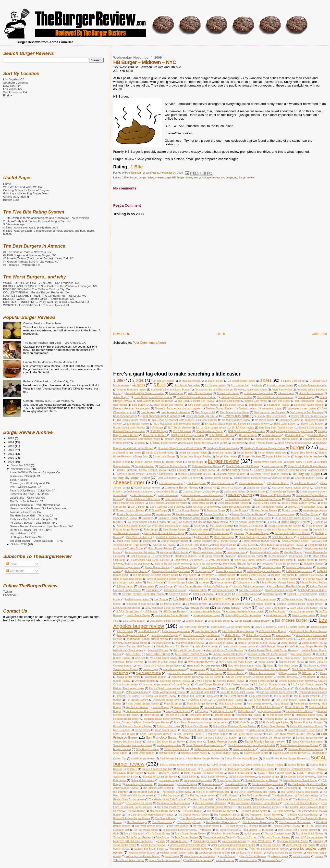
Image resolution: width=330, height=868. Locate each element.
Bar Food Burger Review (309, 401)
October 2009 (19, 544)
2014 (11, 442)
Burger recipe (195, 462)
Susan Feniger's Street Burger (300, 780)
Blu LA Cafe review (243, 428)
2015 (11, 438)
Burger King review (226, 457)
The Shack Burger (165, 818)
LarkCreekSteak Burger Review (163, 608)
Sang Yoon (196, 742)
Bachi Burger (306, 397)
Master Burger (289, 643)
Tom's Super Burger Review (190, 834)
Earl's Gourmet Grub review (202, 507)
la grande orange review (140, 604)
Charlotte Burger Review (309, 478)
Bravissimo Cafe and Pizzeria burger (277, 439)
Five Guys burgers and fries (187, 522)
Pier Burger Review (137, 700)
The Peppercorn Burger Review (263, 815)
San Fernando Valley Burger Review (291, 734)
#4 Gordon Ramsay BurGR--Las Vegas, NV (31, 261)
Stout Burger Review (213, 777)
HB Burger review (182, 178)
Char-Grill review (191, 478)
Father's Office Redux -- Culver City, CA (49, 381)
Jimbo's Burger (155, 583)
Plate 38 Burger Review (201, 704)
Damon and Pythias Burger (275, 495)
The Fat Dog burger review (200, 796)
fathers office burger (228, 518)
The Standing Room (189, 822)
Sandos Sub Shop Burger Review (166, 742)
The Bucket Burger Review (259, 788)
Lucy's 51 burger (264, 627)
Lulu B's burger (318, 627)
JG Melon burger (264, 579)
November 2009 (21, 469)
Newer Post (121, 334)
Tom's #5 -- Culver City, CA (25, 512)
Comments (15, 571)
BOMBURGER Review (222, 435)
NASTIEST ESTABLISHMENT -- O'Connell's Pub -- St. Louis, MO (45, 296)
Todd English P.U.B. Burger (258, 830)
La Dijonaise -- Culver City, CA (27, 498)
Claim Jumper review (147, 488)
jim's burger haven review (128, 583)
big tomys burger (264, 420)
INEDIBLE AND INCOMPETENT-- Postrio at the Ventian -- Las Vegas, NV (50, 286)
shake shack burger (244, 749)
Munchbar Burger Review (128, 662)
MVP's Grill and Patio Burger (236, 662)
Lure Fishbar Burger (206, 631)
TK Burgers (205, 830)
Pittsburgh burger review (167, 700)
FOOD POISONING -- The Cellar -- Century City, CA (37, 289)
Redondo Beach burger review (161, 719)
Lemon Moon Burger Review (171, 615)
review (256, 719)
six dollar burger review (226, 753)
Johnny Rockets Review (313, 583)
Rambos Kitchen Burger (299, 711)
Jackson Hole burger (282, 575)
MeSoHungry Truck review (128, 650)
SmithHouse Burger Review (204, 759)
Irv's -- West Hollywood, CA (25, 487)
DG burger (292, 499)
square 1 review (186, 769)
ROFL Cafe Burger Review (274, 723)
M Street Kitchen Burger (272, 631)
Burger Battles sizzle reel (272, 453)
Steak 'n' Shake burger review (275, 773)
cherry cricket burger (223, 483)
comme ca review (257, 488)
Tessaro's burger (188, 784)
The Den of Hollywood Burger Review (255, 792)
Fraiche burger (315, 526)
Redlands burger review (309, 715)
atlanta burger (286, 393)
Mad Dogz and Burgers (165, 635)
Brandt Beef (242, 439)
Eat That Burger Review (269, 507)
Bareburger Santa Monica (308, 405)
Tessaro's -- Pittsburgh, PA (25, 476)
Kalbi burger (153, 590)
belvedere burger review (302, 409)
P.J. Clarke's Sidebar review (307, 685)
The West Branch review (149, 826)
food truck (321, 522)
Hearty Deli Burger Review (249, 560)
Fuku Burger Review (175, 530)
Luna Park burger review (176, 631)
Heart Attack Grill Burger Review (150, 560)
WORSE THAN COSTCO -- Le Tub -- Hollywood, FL (36, 305)
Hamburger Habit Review (286, 548)
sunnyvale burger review (198, 780)
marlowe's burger (162, 643)
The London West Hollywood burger (259, 807)
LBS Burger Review (174, 611)
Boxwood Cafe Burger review (143, 439)
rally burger (201, 711)
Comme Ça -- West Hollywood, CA (30, 483)
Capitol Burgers (126, 470)
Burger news (174, 462)
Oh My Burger (213, 677)
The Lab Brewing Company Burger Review (255, 803)
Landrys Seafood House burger (253, 604)
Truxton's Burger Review (276, 837)
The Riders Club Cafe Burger (302, 815)
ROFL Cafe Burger (244, 723)
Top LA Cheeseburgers (278, 834)
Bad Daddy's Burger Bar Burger (155, 401)
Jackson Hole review (311, 575)
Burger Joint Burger (164, 457)
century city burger (307, 474)
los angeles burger (291, 620)
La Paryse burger (170, 604)
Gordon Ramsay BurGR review (259, 541)
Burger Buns (11, 200)
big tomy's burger (207, 420)
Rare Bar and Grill (174, 715)
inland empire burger (166, 575)
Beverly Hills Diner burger (271, 416)
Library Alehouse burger (206, 615)
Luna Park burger (148, 631)
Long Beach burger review (252, 621)
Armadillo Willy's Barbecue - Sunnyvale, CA (35, 472)
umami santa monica (234, 841)
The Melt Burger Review (164, 811)
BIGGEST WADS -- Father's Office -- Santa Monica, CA (39, 299)
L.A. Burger (161, 599)
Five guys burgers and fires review (147, 522)
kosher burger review (137, 599)
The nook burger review (254, 811)
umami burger (179, 841)
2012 (11, 450)
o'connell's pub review (181, 673)
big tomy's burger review (236, 420)
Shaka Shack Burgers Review (211, 749)
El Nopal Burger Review (185, 510)
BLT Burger (156, 428)
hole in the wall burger (138, 564)
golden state (202, 537)
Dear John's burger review (206, 499)
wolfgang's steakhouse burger (142, 856)
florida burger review (295, 522)
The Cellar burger (288, 788)
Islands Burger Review (253, 575)
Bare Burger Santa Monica (203, 405)
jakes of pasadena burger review (166, 579)
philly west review (259, 696)
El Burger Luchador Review (129, 510)
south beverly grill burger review (264, 765)
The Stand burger (137, 822)
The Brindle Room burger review (195, 788)
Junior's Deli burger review (249, 586)
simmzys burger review (194, 753)
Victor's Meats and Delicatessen (188, 845)
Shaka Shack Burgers (176, 749)
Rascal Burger (223, 715)
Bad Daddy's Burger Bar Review (196, 401)
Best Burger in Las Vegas (235, 412)
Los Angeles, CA (14, 79)
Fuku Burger (151, 530)
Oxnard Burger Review (208, 685)
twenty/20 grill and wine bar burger (133, 841)
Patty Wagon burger (137, 692)
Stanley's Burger (265, 769)
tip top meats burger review (178, 830)
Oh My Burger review (238, 677)
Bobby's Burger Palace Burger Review (291, 431)
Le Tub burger (277, 611)
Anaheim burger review (280, 385)
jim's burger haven (312, 579)
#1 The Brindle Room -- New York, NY (27, 252)
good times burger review (312, 537)
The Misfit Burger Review (221, 811)
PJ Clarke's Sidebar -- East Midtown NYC (34, 523)
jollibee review (146, 586)
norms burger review (174, 669)
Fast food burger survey (282, 514)
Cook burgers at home (139, 492)
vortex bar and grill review (300, 845)
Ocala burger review (129, 677)
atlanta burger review (311, 393)
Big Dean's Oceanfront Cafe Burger (172, 420)
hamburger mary (236, 552)
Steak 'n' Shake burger (240, 773)
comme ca (210, 488)
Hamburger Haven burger (174, 552)
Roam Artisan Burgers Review (153, 723)
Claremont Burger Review (182, 487)
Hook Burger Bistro (185, 567)
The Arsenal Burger (236, 784)
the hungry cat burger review (173, 803)
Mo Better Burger (301, 654)
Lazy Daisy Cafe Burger (272, 608)
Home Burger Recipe (157, 567)
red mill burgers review (279, 715)
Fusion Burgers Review (226, 530)
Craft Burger (212, 492)
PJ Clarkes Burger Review (228, 700)
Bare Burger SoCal (233, 405)
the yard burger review (206, 826)
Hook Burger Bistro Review (217, 567)
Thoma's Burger (258, 826)
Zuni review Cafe (271, 860)
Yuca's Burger (227, 856)
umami (161, 841)
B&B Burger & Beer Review (236, 397)
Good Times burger (283, 537)
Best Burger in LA (205, 412)
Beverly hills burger (237, 416)
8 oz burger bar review (187, 385)
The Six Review (255, 818)
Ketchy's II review (203, 594)
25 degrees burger (163, 381)
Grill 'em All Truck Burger (194, 545)
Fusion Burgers (200, 530)
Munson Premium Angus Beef (165, 662)
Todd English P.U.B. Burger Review (298, 830)
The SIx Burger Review (228, 818)
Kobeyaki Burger (273, 594)
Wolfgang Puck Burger (249, 853)
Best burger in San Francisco (306, 412)
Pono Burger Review (306, 704)
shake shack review (272, 749)
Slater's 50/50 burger (256, 753)
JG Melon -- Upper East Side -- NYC (31, 530)
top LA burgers (252, 834)
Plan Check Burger (259, 700)
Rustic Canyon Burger (231, 730)
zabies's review (302, 856)
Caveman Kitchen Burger (230, 474)
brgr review (238, 443)
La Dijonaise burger (265, 599)
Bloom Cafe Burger (312, 424)
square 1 (132, 769)
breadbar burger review (163, 443)
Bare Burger (120, 405)
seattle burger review (169, 745)
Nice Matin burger (288, 666)
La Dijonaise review (292, 599)
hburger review (276, 556)
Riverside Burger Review (301, 719)
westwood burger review (215, 852)
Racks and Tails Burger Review (143, 711)
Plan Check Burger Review (290, 700)
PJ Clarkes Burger (197, 700)
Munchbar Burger (313, 658)
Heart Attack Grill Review (188, 560)
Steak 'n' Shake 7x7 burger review (203, 773)
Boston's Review (271, 435)
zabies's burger (279, 856)
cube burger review (143, 495)
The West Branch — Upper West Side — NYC (36, 541)
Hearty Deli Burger (218, 560)
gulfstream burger (187, 548)
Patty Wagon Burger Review (169, 692)
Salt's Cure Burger (124, 734)
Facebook (10, 595)
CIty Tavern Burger (278, 483)
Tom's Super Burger (159, 834)
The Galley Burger (283, 796)
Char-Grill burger (167, 478)
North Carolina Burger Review (227, 669)
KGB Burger (224, 594)
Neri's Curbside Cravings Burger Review (159, 666)
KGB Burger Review (247, 594)
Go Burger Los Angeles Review (293, 533)
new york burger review (207, 178)
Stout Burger (189, 777)
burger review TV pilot (299, 462)
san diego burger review (248, 734)
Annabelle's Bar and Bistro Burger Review (219, 390)
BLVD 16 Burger (159, 431)
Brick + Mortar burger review (295, 443)
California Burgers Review (207, 466)
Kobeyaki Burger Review (301, 594)
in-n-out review (141, 575)
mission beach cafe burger (228, 654)
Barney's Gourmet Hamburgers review (178, 409)
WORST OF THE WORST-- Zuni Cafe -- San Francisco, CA (41, 283)
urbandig (318, 841)
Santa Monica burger (222, 741)
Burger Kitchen (251, 456)
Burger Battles (245, 453)
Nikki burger (310, 666)
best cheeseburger (125, 416)
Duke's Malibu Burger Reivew (299, 503)
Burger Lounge (122, 462)
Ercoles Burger (238, 510)
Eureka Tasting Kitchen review (134, 514)
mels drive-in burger (206, 647)
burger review (146, 178)
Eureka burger (290, 510)
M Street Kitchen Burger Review (309, 631)
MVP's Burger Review (201, 662)
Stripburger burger (269, 777)
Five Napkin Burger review (248, 522)
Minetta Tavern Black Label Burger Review (272, 650)
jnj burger (204, 583)
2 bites (138, 380)
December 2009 (21, 465)
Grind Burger (248, 545)
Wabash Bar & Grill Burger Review (189, 849)
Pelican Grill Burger (128, 696)
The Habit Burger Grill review (234, 799)
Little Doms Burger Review (165, 621)
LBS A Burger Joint (128, 611)
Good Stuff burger (224, 537)
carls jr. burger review (203, 470)
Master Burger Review (314, 643)
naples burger (266, 662)
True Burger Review (186, 837)
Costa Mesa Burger (167, 492)
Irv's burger (189, 575)
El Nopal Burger (158, 510)
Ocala (324, 673)
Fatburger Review (168, 518)
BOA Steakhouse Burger (209, 431)
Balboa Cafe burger (230, 401)
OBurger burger (236, 673)
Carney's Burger (263, 470)
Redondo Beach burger (126, 719)
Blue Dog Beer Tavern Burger (276, 428)
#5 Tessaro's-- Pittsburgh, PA (22, 265)
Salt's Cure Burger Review (156, 734)
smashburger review (143, 759)
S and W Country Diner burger (305, 730)
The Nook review (282, 811)
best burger (148, 412)
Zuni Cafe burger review (198, 860)
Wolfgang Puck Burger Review (284, 853)
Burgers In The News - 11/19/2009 (30, 494)
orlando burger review (156, 685)
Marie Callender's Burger (279, 639)
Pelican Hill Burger (191, 696)
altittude (258, 385)
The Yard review (234, 826)
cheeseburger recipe (171, 483)
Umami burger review (205, 841)
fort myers (200, 526)
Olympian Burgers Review (175, 681)
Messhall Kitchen (158, 650)
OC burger (308, 673)
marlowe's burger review (190, 643)
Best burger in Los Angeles (269, 412)
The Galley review (308, 796)
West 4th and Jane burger (229, 849)
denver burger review (268, 499)
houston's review (271, 567)
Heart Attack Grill (299, 556)
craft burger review (234, 492)
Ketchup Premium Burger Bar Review (143, 594)
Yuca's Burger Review (253, 856)
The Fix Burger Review (255, 796)
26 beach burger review (242, 381)
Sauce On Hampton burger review (133, 745)
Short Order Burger (143, 753)
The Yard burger (178, 826)
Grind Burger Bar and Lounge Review (281, 545)
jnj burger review (223, 583)
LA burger (182, 599)
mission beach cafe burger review (268, 654)
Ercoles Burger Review (264, 510)
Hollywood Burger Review (240, 563)
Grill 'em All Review (164, 545)
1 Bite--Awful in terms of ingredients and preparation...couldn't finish (46, 218)
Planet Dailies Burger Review (142, 704)
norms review (198, 669)
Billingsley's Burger (290, 420)
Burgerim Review (144, 466)
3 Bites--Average (14, 224)
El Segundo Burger (214, 510)
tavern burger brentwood (139, 784)
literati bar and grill (276, 615)
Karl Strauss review (250, 590)
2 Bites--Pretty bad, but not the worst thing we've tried (37, 221)
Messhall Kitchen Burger (187, 650)
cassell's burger (318, 470)
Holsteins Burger (313, 564)
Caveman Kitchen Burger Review (269, 474)
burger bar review (222, 453)
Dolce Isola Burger (203, 503)
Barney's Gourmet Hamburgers (131, 409)
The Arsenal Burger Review (267, 784)
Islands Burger (227, 575)
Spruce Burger (296, 765)
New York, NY (12, 86)
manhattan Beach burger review (147, 639)
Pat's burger (228, 688)
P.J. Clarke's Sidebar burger (270, 685)
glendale (239, 533)
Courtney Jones (192, 492)
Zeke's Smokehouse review (164, 860)
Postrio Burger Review (186, 707)
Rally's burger (246, 711)
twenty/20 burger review (309, 837)
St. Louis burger (210, 769)
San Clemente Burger (190, 734)
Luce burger (218, 627)
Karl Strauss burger (223, 590)
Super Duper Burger (229, 780)
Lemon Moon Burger (138, 615)
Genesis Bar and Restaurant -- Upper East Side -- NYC (42, 526)
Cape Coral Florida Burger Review (307, 466)
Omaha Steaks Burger (261, 681)
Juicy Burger (166, 586)
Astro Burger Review (200, 393)
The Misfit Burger (192, 811)
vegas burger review (125, 845)
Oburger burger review (262, 673)
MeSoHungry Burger (272, 647)
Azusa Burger (121, 397)
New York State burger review (245, 666)
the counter (120, 792)
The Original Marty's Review (193, 815)
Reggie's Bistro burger (196, 719)
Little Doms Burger (134, 621)
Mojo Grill (140, 658)
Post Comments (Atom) (149, 343)
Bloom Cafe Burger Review (129, 428)
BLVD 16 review (182, 431)
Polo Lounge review (258, 704)
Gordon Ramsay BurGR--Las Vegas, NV (49, 401)
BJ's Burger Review (138, 424)
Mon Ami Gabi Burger (194, 658)
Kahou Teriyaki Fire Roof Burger (287, 586)
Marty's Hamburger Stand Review (257, 643)
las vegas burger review (234, 608)
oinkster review (286, 677)
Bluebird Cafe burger (311, 428)
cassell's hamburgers (161, 474)
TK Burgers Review (227, 830)
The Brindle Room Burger (157, 788)
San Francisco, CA (15, 92)
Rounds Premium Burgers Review (133, 726)
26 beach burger (214, 381)
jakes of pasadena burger (128, 579)
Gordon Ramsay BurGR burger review (215, 541)
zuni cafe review (248, 860)
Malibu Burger (233, 635)
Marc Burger (225, 639)
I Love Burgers (203, 571)
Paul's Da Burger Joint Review (237, 692)
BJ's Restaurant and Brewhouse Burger (177, 424)
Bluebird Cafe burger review (129, 431)
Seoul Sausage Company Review (299, 745)
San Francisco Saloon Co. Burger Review (266, 738)
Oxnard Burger (182, 685)
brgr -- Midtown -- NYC (23, 533)
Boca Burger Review (155, 435)
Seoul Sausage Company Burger (205, 745)
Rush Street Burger (166, 730)
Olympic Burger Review (231, 681)
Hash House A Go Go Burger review (150, 556)
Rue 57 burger (122, 730)
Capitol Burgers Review (153, 470)
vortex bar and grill (271, 845)
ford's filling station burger (132, 526)
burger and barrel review (160, 453)
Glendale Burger (259, 533)
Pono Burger (282, 704)
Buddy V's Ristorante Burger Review (264, 448)
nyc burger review (244, 178)
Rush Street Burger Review (198, 730)
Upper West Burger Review (293, 841)
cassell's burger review (130, 474)
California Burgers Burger (173, 466)
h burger (231, 548)
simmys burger (167, 753)
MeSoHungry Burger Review (306, 647)
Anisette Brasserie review (132, 390)
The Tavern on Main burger (258, 822)
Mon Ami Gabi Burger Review (227, 658)
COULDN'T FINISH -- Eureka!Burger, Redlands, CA (36, 292)
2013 (11, 446)
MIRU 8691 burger (158, 654)
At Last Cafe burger (228, 393)
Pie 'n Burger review (306, 696)
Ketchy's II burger (179, 594)
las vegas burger (197, 608)
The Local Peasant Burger (172, 807)
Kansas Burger (199, 590)
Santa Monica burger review (265, 741)
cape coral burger (273, 466)
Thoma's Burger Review (286, 826)
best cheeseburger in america (161, 416)
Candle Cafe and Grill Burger (243, 466)
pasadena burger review (200, 688)
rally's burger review (270, 711)
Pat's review (247, 688)
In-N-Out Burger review (299, 571)
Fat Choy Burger (309, 514)
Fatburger (147, 518)
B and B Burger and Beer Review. (196, 397)
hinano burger (306, 560)
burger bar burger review (193, 453)
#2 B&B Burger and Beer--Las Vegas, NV (29, 255)
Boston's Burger (248, 435)
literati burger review (303, 615)
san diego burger (218, 734)
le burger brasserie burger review (245, 611)
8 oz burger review (215, 385)
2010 (11, 458)
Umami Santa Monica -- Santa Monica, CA (50, 362)
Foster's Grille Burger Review (285, 526)
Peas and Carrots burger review (276, 692)
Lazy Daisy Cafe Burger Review (309, 608)
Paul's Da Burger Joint (202, 692)
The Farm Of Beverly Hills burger (299, 792)
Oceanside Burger (155, 677)
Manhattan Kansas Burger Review (193, 639)
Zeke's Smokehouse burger (129, 860)
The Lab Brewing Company (210, 803)
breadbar (140, 443)
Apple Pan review (282, 390)
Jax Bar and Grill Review (235, 579)
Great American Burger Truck (299, 541)
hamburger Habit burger (254, 548)
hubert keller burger (136, 571)
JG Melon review (288, 579)
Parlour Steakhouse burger (129, 688)
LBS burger (151, 611)
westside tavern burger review (177, 853)
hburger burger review (251, 556)
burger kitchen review (309, 456)
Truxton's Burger (247, 837)
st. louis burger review (237, 769)
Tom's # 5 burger (133, 834)
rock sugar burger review (214, 723)
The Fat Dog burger (169, 796)
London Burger (194, 621)
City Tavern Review (305, 483)
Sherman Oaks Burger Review (305, 749)
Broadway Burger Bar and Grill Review (180, 448)
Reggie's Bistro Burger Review (230, 719)
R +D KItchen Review (268, 707)
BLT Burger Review (179, 428)
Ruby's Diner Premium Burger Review (235, 726)
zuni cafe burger (225, 860)
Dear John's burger (176, 499)
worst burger (172, 856)
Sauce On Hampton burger (308, 742)
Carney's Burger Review (291, 470)
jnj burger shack (246, 583)
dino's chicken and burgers (128, 503)
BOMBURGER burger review (187, 435)
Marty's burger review (221, 643)
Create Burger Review (282, 492)
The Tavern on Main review (295, 822)
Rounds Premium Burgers (308, 723)
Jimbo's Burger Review (181, 583)
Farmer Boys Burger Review (248, 514)
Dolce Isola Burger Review (233, 503)
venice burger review (153, 845)
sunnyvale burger (169, 780)
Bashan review (248, 409)
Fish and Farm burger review (293, 518)
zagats (319, 856)
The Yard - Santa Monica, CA (27, 501)
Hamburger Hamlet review (140, 552)
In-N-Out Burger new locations (264, 571)
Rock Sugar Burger (185, 723)
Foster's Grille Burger (251, 526)
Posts (12, 564)
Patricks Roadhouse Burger (275, 688)
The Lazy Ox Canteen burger (301, 803)
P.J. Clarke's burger (238, 685)
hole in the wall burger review (172, 564)
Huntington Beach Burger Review (171, 571)
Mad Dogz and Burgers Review (202, 635)
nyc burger (227, 178)
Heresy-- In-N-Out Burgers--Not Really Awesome (38, 508)
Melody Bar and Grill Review (173, 647)
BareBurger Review (278, 405)
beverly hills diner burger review (309, 416)
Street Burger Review (241, 777)
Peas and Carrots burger (313, 692)
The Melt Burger (136, 811)
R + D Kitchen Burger (239, 707)
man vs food (283, 635)
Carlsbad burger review (234, 470)
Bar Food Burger (281, 401)
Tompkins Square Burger (225, 834)
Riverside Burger (273, 719)
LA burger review (220, 598)
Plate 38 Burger (173, 704)
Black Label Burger (285, 424)
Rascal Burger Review (249, 715)
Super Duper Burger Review (262, 780)
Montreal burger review (262, 658)
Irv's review (207, 575)
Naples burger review (291, 662)
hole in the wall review (206, 564)
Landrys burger (221, 604)
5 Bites (160, 385)
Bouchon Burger (295, 435)
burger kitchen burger (278, 457)
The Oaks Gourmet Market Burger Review (149, 815)
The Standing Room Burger (221, 822)
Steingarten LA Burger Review (160, 777)
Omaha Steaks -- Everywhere (42, 323)
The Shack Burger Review (195, 818)
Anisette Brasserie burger (312, 385)
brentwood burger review (195, 443)
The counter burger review (176, 792)
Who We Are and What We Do (23, 187)
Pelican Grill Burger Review (160, 696)
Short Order (120, 753)
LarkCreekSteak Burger (127, 608)
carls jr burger (178, 470)
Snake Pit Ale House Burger (241, 759)
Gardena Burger (253, 530)
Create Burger (257, 492)
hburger (229, 556)
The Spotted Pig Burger (282, 818)
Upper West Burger (261, 841)
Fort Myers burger (222, 525)
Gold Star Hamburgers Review (174, 537)
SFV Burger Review (148, 749)
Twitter (8, 592)
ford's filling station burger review (170, 526)
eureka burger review (315, 510)
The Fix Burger (228, 796)
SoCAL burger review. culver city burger (183, 765)
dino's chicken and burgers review (168, 503)
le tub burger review (302, 611)
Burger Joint (141, 457)
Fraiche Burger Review (126, 530)
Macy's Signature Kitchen (132, 635)
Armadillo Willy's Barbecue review (145, 393)
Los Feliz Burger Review (193, 627)
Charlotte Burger (281, 478)
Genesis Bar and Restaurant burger (288, 530)
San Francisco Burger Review (168, 737)
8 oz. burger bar (240, 385)
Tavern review (166, 784)
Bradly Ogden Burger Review (213, 439)
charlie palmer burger (217, 478)
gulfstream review (212, 548)
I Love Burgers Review (229, 571)
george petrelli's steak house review (209, 533)
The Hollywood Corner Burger (272, 799)
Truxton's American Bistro (218, 837)
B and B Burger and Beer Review (153, 397)
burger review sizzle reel (268, 462)
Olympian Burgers (145, 681)
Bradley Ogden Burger (178, 439)
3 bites (266, 380)
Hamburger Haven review (208, 552)
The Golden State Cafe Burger (166, 799)
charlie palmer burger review (250, 478)
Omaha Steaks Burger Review (296, 681)
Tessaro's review (211, 784)
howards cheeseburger (299, 567)
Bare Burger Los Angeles (169, 405)
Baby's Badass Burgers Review (275, 397)
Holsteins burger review (127, 567)
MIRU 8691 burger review (192, 654)
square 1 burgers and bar (157, 769)
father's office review (196, 518)
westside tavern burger (142, 853)
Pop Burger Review (137, 707)
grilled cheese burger (224, 545)
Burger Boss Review (303, 453)
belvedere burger (272, 409)
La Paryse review (196, 604)
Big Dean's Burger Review (132, 420)
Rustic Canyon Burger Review (266, 730)
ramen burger (152, 715)
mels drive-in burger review (239, 647)
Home (221, 334)
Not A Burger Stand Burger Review (268, 669)
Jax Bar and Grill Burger (203, 579)
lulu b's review (125, 631)
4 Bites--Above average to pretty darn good (31, 227)
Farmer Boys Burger (215, 514)
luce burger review (240, 627)
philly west (213, 696)
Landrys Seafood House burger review (300, 604)
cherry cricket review (251, 483)
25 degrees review (189, 381)
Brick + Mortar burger (261, 443)
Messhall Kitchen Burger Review (224, 650)
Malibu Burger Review (258, 635)
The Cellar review (313, 788)
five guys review (218, 522)
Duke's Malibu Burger (265, 503)
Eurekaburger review (187, 514)
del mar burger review (238, 499)
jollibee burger (125, 586)
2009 (11, 461)
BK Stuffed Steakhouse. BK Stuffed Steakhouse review (237, 424)
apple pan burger (257, 390)
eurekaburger (163, 514)
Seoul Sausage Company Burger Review (252, 745)
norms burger (150, 669)
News (270, 666)
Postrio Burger (161, 707)
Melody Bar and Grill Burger (134, 647)
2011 (11, 454)
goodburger (149, 541)
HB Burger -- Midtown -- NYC (27, 537)
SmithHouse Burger (171, 759)
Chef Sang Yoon (197, 483)
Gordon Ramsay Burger (175, 541)
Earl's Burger (138, 507)
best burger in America (175, 412)
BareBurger (255, 405)
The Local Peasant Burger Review (213, 807)
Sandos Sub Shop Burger (128, 742)
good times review (128, 541)
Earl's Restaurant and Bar (237, 507)
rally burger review (223, 711)
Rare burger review (200, 715)
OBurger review (288, 673)
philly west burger (234, 696)
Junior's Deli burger (218, 586)
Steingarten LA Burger (126, 777)
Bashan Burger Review (220, 409)
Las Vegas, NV (13, 89)
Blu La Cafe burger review (211, 428)
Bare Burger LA (141, 405)
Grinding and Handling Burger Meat (26, 193)
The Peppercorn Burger (227, 815)
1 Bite (137, 167)
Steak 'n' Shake (19, 480)
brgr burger (221, 443)
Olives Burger (307, 677)
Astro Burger (176, 393)
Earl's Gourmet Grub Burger (166, 507)
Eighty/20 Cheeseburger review (305, 507)
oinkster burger (264, 677)
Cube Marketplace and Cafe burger (203, 495)
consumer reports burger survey (291, 488)
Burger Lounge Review (148, 462)
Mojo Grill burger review (163, 658)
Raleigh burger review (178, 711)
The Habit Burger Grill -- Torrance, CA (31, 516)
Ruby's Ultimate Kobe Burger (306, 726)
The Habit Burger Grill (201, 799)
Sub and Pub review (143, 780)
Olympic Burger (203, 681)
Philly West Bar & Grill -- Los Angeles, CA (34, 519)
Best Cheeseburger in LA (202, 416)
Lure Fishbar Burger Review (238, 631)
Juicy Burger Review (190, 586)
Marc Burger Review (248, 639)
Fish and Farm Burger (259, 518)
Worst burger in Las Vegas (199, 856)
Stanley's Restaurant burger (295, 769)
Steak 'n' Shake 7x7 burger (163, 773)
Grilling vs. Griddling (16, 196)
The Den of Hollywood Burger (212, 792)
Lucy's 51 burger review (292, 627)
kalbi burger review (175, 590)
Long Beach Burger (219, 621)
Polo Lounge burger (231, 704)
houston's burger (247, 567)
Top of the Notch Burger (309, 834)
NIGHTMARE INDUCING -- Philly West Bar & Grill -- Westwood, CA (46, 302)
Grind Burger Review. (160, 548)
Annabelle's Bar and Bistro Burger (170, 390)
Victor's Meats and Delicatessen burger (233, 845)
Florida (272, 522)
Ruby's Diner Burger (196, 726)
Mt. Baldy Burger (289, 658)
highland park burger (281, 560)
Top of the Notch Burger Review (132, 837)
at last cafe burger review (259, 393)
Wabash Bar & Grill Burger (149, 849)
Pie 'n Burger (282, 696)
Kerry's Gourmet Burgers (279, 590)
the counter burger (145, 792)
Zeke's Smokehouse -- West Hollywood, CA (35, 505)
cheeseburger (163, 178)
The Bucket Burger (228, 788)
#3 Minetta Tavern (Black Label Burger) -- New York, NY (39, 258)
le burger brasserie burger (206, 611)
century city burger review (131, 478)
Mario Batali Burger (136, 643)
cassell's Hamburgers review (194, 474)
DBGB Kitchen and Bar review (143, 499)
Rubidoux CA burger (168, 726)
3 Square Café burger (293, 381)
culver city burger (240, 495)
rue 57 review (143, 730)
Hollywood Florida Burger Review (280, 564)
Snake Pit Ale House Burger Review (284, 759)
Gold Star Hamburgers (139, 537)
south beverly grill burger (226, 765)
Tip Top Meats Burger (146, 830)
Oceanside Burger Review (185, 677)
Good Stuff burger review (253, 537)
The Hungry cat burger (139, 803)
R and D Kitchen (295, 707)
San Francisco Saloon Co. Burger (217, 738)
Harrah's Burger (293, 552)
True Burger (163, 837)
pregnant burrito (213, 707)
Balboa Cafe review (256, 401)
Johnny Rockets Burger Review (277, 583)
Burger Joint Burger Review (195, 457)
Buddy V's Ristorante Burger (223, 448)
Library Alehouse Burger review (243, 615)
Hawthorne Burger (185, 556)
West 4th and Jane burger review (269, 849)
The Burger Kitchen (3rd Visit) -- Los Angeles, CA (55, 343)
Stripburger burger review (298, 777)
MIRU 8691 (134, 654)
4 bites (139, 385)
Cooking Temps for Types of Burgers (26, 190)
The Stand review (162, 822)
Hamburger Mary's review (265, 552)
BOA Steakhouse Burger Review (247, 431)
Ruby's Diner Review (273, 726)
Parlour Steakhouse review (164, 688)
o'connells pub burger (210, 673)
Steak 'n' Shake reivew (310, 773)
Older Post (319, 334)
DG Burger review (313, 499)
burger (134, 178)
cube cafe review (168, 495)
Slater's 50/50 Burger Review (290, 753)
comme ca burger (231, 488)
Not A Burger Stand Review (307, 669)
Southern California (15, 82)
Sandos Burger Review (309, 738)
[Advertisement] (202, 326)
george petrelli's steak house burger (164, 533)
